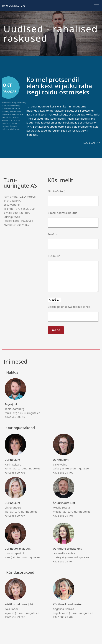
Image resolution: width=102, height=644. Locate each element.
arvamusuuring (9, 103)
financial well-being (11, 105)
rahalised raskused (10, 123)
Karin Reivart (16, 111)
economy (21, 103)
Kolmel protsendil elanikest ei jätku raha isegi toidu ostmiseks (59, 86)
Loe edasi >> (92, 143)
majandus (6, 114)
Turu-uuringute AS (14, 6)
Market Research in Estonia (11, 119)
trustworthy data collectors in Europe (11, 128)
